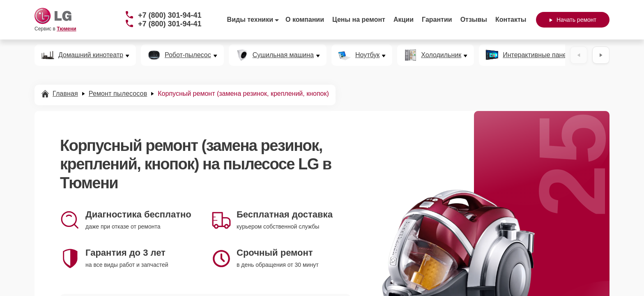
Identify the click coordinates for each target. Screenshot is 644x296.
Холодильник (441, 55)
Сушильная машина (283, 55)
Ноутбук (367, 55)
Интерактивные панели (538, 55)
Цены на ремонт (359, 20)
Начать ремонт (573, 20)
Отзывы (474, 20)
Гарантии (437, 20)
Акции (404, 20)
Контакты (511, 20)
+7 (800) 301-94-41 (170, 15)
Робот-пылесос (188, 55)
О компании (305, 20)
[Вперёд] (601, 55)
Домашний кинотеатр (91, 55)
